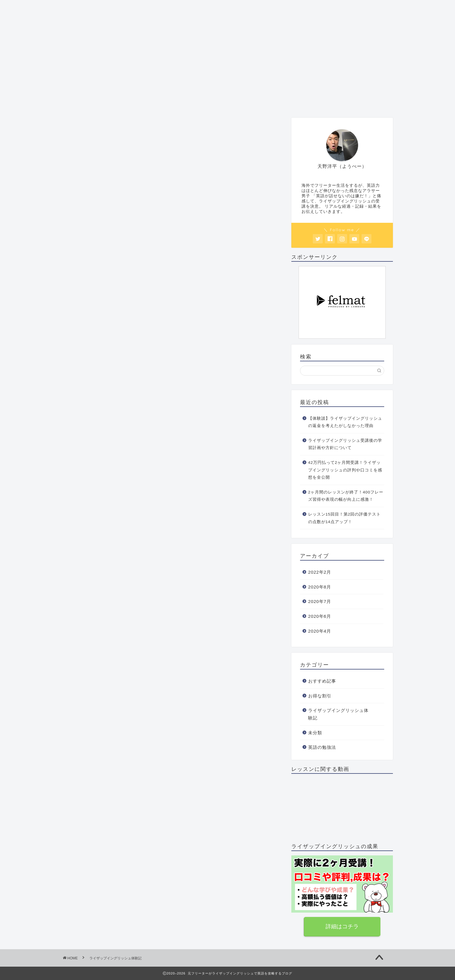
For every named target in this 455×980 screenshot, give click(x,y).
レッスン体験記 (175, 104)
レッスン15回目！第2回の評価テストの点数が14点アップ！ (345, 518)
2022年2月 (320, 572)
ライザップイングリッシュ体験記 (338, 714)
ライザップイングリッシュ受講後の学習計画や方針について (345, 444)
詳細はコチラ (342, 926)
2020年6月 (320, 616)
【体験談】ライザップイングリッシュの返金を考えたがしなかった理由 (345, 422)
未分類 (315, 733)
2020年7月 (320, 601)
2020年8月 (320, 587)
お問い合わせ (310, 102)
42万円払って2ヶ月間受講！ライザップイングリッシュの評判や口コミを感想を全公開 (345, 470)
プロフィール (85, 102)
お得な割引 (265, 102)
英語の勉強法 (220, 102)
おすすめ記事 (130, 102)
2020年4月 (320, 631)
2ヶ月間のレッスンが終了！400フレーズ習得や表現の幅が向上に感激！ (346, 496)
